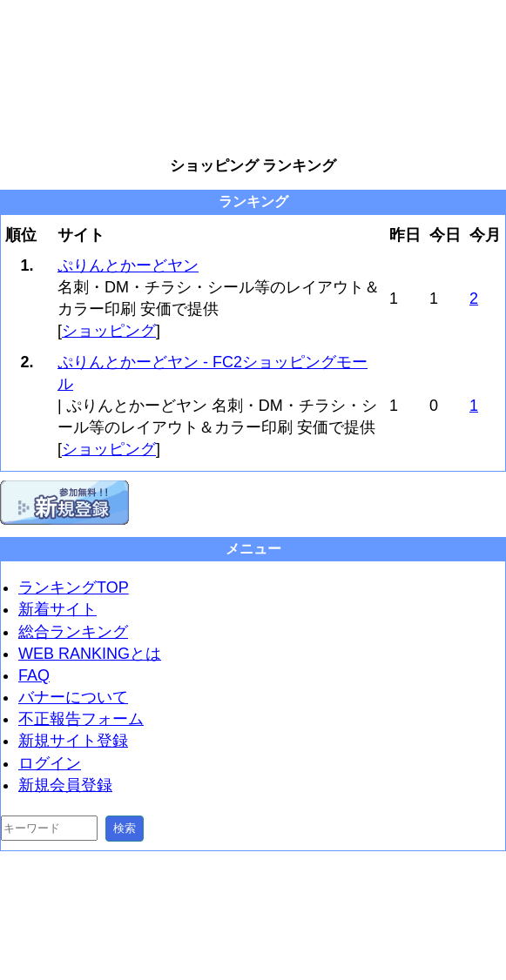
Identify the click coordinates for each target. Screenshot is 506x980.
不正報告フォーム (81, 719)
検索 (125, 828)
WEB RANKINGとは (90, 654)
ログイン (50, 763)
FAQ (34, 675)
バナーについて (73, 697)
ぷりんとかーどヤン (128, 265)
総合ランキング (73, 632)
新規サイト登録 (73, 741)
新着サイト (57, 609)
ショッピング (109, 331)
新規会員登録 (65, 785)
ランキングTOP (74, 587)
